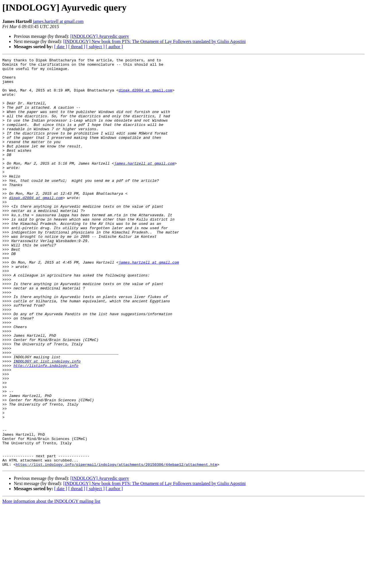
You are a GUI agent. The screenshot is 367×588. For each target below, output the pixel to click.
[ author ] (114, 47)
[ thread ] (77, 47)
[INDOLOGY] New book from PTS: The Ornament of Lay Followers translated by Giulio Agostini (154, 41)
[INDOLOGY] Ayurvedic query (100, 36)
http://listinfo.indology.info (46, 427)
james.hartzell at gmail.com (58, 21)
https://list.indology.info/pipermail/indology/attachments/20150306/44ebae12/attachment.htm (116, 546)
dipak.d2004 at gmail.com (146, 97)
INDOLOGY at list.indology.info (47, 422)
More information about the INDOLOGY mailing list (51, 583)
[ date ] (61, 47)
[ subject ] (95, 47)
